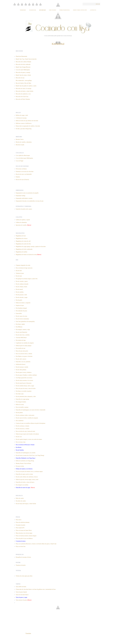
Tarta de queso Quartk (21, 592)
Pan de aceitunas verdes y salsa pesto (25, 415)
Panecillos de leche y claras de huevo (25, 482)
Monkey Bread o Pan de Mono (23, 463)
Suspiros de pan (20, 305)
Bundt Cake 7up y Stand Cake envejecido (26, 59)
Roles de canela (20, 498)
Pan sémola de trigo (21, 340)
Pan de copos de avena (21, 316)
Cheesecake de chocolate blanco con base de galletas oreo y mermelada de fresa (36, 589)
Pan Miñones (19, 327)
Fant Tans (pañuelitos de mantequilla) (25, 322)
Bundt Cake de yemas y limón (23, 75)
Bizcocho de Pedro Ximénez (23, 99)
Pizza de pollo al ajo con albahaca (24, 538)
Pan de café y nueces (21, 359)
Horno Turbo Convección (80, 10)
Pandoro (18, 177)
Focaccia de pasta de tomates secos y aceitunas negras (29, 471)
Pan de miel (19, 271)
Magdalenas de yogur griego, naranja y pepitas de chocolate (31, 247)
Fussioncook (33, 10)
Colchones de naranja (21, 118)
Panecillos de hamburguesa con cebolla (26, 453)
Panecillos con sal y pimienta (23, 362)
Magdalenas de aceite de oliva (23, 244)
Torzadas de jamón (21, 525)
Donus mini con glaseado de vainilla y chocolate (28, 126)
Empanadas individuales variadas (24, 198)
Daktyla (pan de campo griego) (24, 346)
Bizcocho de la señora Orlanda (23, 62)
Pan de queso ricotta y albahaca (24, 372)
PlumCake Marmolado (21, 56)
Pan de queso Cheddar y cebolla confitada (26, 375)
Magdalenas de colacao (22, 238)
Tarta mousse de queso (21, 600)
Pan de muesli (19, 289)
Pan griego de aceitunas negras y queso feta (27, 279)
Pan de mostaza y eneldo (22, 367)
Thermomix (23, 10)
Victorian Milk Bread (21, 338)
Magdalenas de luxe (21, 236)
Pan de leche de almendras (22, 319)
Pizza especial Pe (20, 528)
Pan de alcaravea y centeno (23, 429)
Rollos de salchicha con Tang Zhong (25, 461)
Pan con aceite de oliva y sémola (24, 354)
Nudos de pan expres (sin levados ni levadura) (27, 434)
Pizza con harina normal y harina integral (26, 536)
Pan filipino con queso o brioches (24, 356)
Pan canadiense (20, 421)
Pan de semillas (20, 292)
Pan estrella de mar (21, 348)
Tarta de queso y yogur (21, 597)
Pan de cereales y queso (22, 281)
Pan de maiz (19, 276)
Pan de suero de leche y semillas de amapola (27, 418)
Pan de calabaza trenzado (22, 284)
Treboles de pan (20, 273)
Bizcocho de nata (20, 78)
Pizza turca (19, 520)
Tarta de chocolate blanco (22, 595)
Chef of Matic (53, 10)
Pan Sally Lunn (20, 394)
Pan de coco (19, 437)
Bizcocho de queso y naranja (23, 72)
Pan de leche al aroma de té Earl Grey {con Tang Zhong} (30, 455)
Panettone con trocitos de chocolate (25, 172)
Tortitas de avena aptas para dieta (24, 576)
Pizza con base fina (21, 546)
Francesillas (19, 313)
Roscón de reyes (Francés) (22, 180)
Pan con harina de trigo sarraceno (24, 268)
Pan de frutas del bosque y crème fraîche (26, 504)
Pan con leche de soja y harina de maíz (25, 431)
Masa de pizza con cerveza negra (24, 533)
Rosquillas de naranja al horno (23, 557)
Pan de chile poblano (21, 370)
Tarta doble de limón (21, 587)
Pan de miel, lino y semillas (23, 335)
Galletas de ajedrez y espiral (23, 220)
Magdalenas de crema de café (23, 241)
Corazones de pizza (21, 541)
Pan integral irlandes (21, 402)
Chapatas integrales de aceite (23, 265)
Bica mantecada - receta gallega (24, 80)
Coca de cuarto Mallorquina (23, 70)
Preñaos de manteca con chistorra (24, 469)
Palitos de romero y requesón (23, 303)
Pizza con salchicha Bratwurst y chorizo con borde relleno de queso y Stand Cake (36, 544)
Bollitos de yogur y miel (22, 115)
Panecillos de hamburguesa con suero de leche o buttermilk (31, 410)
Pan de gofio (19, 300)
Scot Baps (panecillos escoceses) (24, 378)
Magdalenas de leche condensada (24, 249)
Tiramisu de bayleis (21, 565)
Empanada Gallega (21, 196)
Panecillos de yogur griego (22, 399)
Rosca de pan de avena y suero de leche (26, 388)
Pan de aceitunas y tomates (23, 426)
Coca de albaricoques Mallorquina (24, 158)
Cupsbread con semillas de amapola (25, 343)
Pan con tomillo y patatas (22, 407)
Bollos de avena (20, 405)
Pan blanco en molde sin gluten (24, 391)
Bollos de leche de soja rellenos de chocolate (27, 121)
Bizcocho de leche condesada (23, 64)
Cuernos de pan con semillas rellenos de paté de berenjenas (31, 423)
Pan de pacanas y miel (21, 295)
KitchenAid (42, 10)
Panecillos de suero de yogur (23, 488)
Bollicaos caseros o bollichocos (24, 123)
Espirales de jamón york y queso (24, 209)
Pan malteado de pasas (21, 311)
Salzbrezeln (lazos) (21, 364)
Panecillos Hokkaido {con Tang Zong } (26, 458)
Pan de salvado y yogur (22, 297)
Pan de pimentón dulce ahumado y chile (26, 396)
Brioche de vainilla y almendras (24, 142)
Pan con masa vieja (21, 442)
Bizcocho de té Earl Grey (22, 97)
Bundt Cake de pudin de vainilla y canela (26, 86)
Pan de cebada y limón (21, 287)
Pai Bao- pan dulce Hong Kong (24, 129)
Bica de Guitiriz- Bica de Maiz (23, 83)
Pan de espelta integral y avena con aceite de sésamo (29, 439)
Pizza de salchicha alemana (23, 522)
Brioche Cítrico (20, 139)
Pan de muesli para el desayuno (24, 383)
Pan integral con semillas (22, 485)
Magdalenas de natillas (21, 252)
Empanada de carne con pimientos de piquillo (27, 193)
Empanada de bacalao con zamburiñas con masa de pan (30, 201)
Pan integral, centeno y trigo (23, 330)
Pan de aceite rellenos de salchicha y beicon (27, 477)
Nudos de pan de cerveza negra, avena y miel (27, 480)
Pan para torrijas (20, 466)
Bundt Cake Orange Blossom (23, 67)
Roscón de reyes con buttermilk (24, 174)
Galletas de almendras (21, 222)
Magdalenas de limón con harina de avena (26, 255)
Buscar (98, 4)
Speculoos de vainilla (21, 225)
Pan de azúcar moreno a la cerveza (24, 380)
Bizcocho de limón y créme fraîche (25, 91)
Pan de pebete (19, 413)
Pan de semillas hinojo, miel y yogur (25, 386)
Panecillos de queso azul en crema (24, 474)
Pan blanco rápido (20, 324)
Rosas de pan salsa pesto (22, 351)
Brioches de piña (20, 145)
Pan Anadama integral (21, 308)
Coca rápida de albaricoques (23, 155)
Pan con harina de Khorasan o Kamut (25, 445)
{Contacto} (93, 10)
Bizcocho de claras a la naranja (24, 89)
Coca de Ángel (19, 161)
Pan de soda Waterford (21, 332)
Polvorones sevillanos (21, 169)
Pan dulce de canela (21, 501)
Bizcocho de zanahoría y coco (23, 94)
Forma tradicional (65, 10)
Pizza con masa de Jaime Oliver (24, 530)
